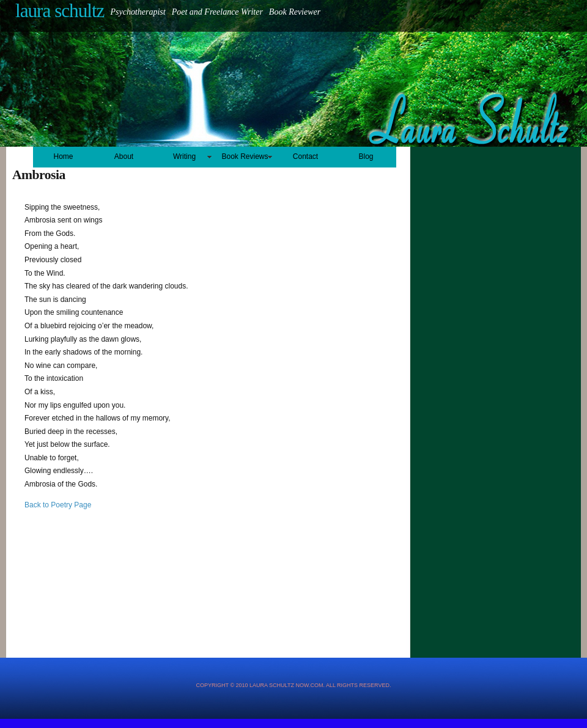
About (124, 156)
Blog (366, 156)
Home (63, 156)
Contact (305, 156)
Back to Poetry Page (58, 505)
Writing (184, 156)
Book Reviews (245, 156)
